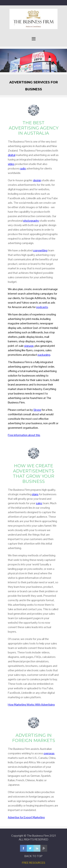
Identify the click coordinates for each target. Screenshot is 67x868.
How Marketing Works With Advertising (31, 705)
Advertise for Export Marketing (26, 817)
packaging (44, 355)
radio (23, 168)
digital (12, 155)
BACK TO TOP (33, 856)
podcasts (42, 307)
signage (29, 346)
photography (31, 221)
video (11, 164)
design (37, 180)
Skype (37, 410)
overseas (49, 753)
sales (39, 503)
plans (35, 494)
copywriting (40, 250)
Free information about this (24, 435)
